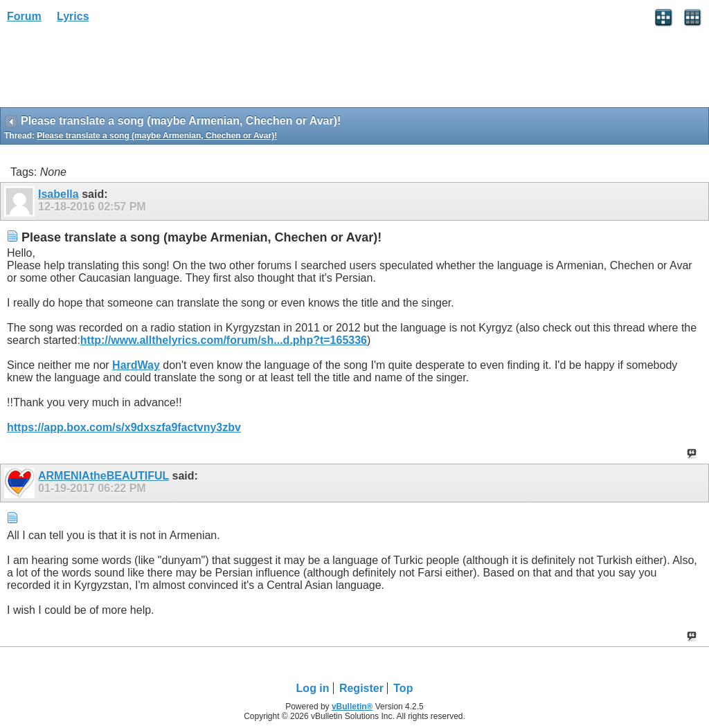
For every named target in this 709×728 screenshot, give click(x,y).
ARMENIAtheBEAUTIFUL (104, 476)
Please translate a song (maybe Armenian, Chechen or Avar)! (157, 136)
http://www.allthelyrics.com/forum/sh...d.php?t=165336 (224, 340)
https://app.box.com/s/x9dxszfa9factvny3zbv (124, 427)
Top (403, 688)
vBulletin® (352, 707)
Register (361, 688)
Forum (24, 16)
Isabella (59, 194)
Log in (313, 688)
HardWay (136, 365)
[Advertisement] (111, 70)
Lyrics (73, 16)
